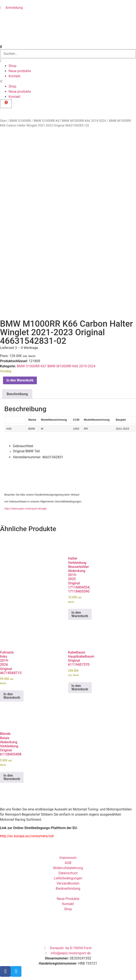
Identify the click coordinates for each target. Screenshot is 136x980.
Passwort (7, 954)
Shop (12, 66)
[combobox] (68, 54)
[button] (68, 81)
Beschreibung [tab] (17, 330)
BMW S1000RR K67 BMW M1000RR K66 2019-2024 (70, 121)
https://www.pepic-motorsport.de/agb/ (25, 445)
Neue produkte (20, 71)
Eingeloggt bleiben (16, 973)
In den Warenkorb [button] (80, 550)
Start (3, 121)
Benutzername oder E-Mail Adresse (27, 935)
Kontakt (14, 76)
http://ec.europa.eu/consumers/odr (27, 772)
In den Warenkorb (20, 316)
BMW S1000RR (20, 121)
